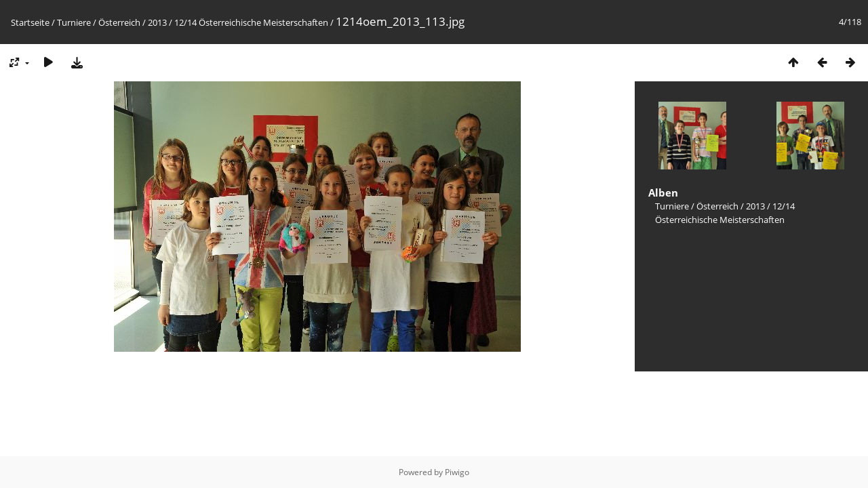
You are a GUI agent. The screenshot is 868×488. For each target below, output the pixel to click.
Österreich (119, 22)
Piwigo (457, 472)
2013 (157, 22)
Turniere (74, 22)
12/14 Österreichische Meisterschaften (251, 22)
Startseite (30, 22)
